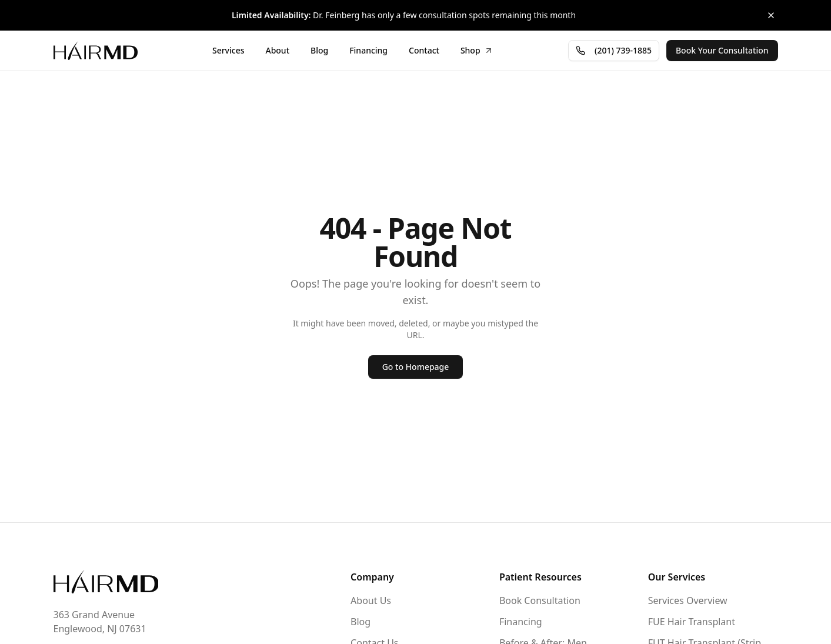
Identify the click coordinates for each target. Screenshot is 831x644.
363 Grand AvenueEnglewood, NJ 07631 (100, 622)
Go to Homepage (416, 367)
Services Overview (688, 600)
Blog (361, 622)
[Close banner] (771, 15)
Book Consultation (540, 600)
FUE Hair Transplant (692, 622)
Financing (521, 622)
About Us (371, 600)
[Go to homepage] (106, 582)
